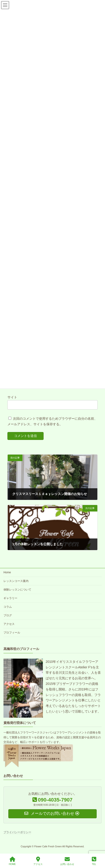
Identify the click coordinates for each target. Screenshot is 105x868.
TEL (94, 861)
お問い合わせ (67, 861)
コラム (8, 607)
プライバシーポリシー (17, 832)
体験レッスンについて (17, 590)
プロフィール (12, 633)
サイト (12, 397)
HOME (12, 861)
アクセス (9, 624)
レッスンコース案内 (16, 581)
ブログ (8, 615)
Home (7, 572)
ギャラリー (10, 598)
